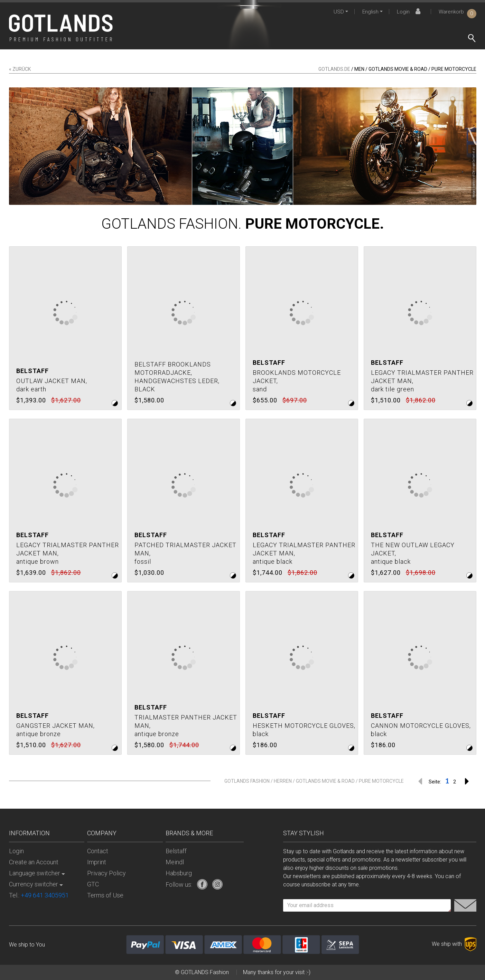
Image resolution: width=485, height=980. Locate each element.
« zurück (20, 69)
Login (410, 12)
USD (339, 12)
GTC (93, 884)
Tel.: (39, 895)
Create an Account (34, 862)
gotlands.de (334, 69)
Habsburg (179, 873)
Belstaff (176, 851)
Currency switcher (34, 884)
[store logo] (61, 28)
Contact (98, 851)
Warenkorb (458, 12)
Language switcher (35, 873)
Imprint (97, 862)
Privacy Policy (106, 873)
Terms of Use (105, 895)
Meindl (175, 862)
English (370, 12)
